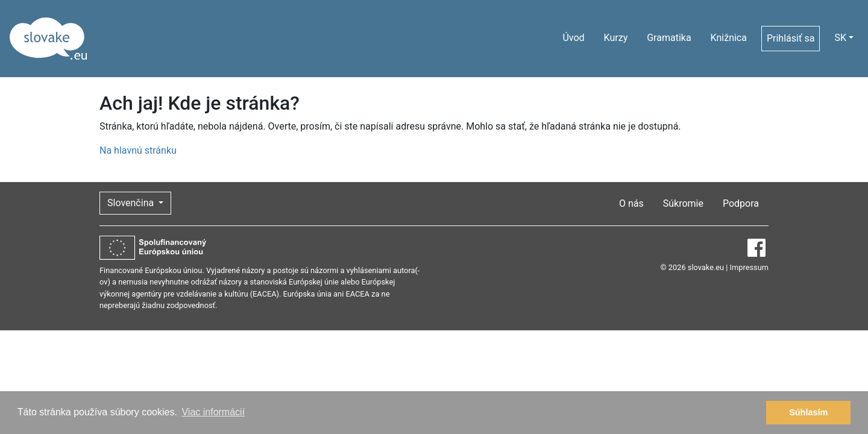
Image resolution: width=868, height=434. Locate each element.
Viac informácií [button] (213, 412)
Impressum (749, 267)
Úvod (573, 38)
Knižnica (729, 38)
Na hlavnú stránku (138, 150)
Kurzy (616, 38)
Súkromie (683, 203)
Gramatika (669, 38)
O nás (631, 203)
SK (840, 38)
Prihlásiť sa (791, 38)
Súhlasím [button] (808, 412)
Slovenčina (132, 203)
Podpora (741, 203)
